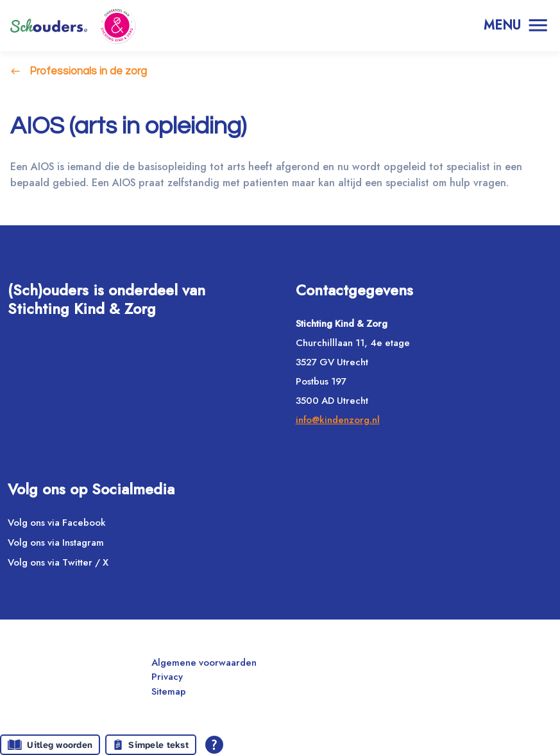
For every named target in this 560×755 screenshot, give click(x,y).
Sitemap (169, 691)
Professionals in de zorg (88, 71)
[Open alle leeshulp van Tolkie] (214, 745)
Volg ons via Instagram (56, 542)
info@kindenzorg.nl (338, 420)
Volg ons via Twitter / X (58, 562)
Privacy (167, 677)
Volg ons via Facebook (57, 523)
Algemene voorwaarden (204, 663)
